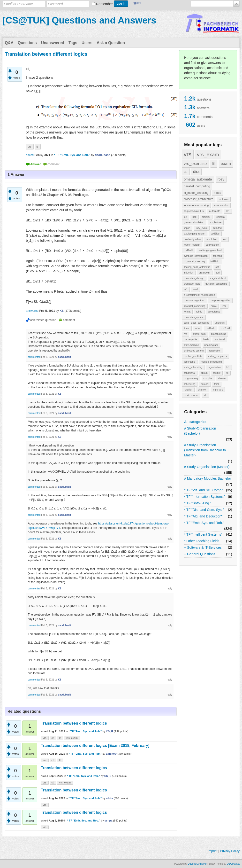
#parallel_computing (195, 306)
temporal (220, 217)
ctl (186, 172)
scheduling (189, 384)
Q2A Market (233, 864)
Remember (104, 4)
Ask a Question (111, 43)
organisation (214, 367)
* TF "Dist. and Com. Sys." (204, 510)
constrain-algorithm (194, 301)
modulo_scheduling (211, 362)
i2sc (224, 306)
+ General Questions (200, 554)
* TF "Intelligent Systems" (203, 534)
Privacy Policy (230, 851)
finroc (187, 328)
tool (225, 239)
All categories (195, 422)
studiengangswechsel (210, 250)
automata (215, 211)
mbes (217, 193)
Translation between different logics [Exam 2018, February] (95, 746)
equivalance (212, 245)
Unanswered (53, 43)
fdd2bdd (215, 262)
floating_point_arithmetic (197, 267)
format (187, 312)
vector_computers (217, 356)
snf (217, 267)
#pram (204, 373)
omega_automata (198, 179)
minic (214, 306)
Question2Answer (197, 864)
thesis (206, 340)
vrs (188, 154)
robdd (199, 312)
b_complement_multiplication (199, 295)
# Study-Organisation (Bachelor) (200, 431)
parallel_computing (197, 186)
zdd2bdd (225, 328)
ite (227, 373)
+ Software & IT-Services (203, 547)
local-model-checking (196, 205)
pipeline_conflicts (193, 356)
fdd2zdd (218, 256)
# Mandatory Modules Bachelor (208, 478)
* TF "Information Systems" (204, 497)
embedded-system (194, 351)
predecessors (191, 395)
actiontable (189, 362)
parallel (205, 384)
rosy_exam (201, 228)
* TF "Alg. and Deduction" (203, 516)
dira (196, 172)
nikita (110, 798)
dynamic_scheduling (216, 284)
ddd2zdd (210, 328)
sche (198, 328)
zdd (218, 273)
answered (32, 311)
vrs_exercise (195, 164)
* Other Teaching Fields (202, 541)
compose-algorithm (220, 301)
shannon (202, 390)
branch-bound (219, 334)
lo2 (185, 217)
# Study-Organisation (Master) (207, 467)
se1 (228, 211)
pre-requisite (190, 340)
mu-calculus (221, 205)
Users (87, 43)
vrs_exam (208, 154)
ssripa (108, 821)
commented (34, 357)
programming (191, 379)
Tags (73, 43)
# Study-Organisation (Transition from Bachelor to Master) (205, 450)
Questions (27, 43)
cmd (195, 289)
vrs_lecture (216, 223)
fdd (205, 395)
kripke (187, 228)
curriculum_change (194, 278)
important (218, 390)
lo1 (228, 367)
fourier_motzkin (192, 245)
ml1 (186, 289)
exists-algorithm (192, 239)
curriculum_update (194, 317)
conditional (189, 373)
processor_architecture (198, 199)
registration (215, 351)
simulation (212, 239)
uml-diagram (211, 345)
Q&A (9, 43)
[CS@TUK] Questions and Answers (79, 20)
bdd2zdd (188, 250)
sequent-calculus (194, 211)
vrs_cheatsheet (218, 278)
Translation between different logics (74, 723)
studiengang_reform (194, 234)
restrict (217, 373)
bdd (194, 217)
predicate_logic (192, 284)
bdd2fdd (215, 234)
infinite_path (199, 334)
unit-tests (220, 323)
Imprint (213, 851)
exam (226, 164)
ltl (214, 164)
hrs (185, 334)
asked (30, 155)
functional (220, 340)
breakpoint (205, 273)
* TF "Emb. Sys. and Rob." (204, 523)
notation (188, 390)
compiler (208, 379)
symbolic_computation (196, 256)
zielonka (224, 199)
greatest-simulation (194, 223)
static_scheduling (193, 367)
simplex (206, 217)
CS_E (110, 731)
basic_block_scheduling (197, 323)
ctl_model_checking (194, 262)
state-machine (191, 345)
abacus (222, 379)
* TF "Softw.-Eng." (198, 503)
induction (189, 273)
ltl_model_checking (196, 193)
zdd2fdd (217, 228)
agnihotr (111, 754)
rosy (221, 179)
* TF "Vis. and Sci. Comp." (204, 490)
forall (217, 384)
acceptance (214, 312)
